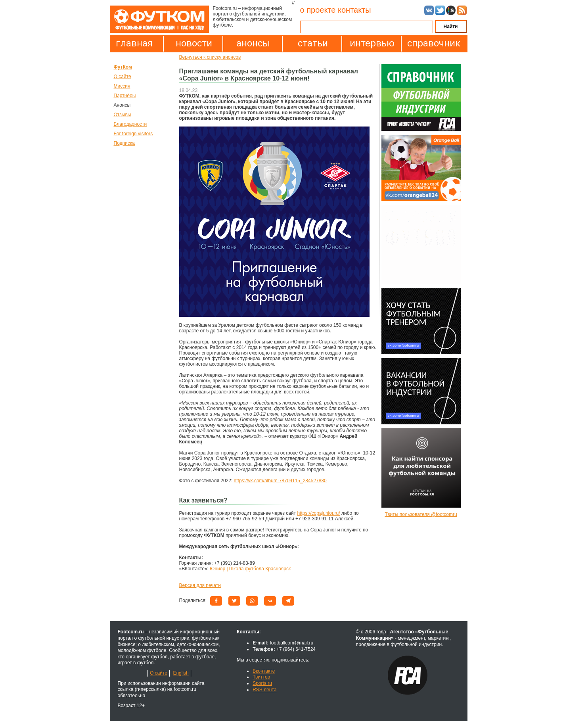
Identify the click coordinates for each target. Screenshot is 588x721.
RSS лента (264, 690)
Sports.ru (262, 683)
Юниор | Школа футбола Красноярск (250, 569)
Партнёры (125, 96)
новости (194, 43)
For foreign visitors (133, 134)
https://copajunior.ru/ (319, 513)
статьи (313, 43)
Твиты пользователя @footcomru (421, 514)
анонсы (253, 43)
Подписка (124, 143)
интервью (372, 43)
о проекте (318, 10)
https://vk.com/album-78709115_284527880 (280, 481)
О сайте (123, 77)
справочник (432, 43)
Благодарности (130, 124)
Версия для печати (200, 585)
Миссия (122, 86)
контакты (354, 10)
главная (134, 43)
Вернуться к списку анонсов (210, 57)
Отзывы (123, 115)
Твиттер (261, 677)
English (181, 673)
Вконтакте (264, 671)
